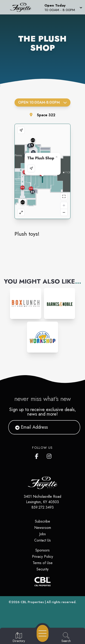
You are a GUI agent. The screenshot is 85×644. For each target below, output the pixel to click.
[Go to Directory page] (19, 638)
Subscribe (42, 521)
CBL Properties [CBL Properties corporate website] (32, 602)
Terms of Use (43, 563)
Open (42, 102)
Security (42, 569)
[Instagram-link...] (25, 303)
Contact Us (42, 540)
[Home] (22, 7)
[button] (63, 7)
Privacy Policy (42, 557)
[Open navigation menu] (43, 633)
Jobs (42, 534)
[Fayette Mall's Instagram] (49, 455)
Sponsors (42, 550)
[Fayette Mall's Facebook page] (38, 455)
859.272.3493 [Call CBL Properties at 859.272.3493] (43, 507)
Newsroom (43, 528)
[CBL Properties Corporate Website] (42, 582)
